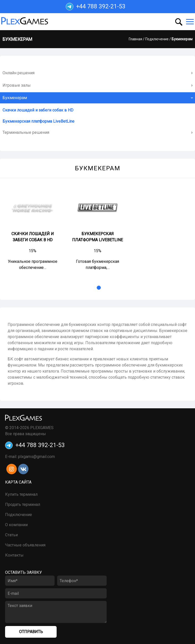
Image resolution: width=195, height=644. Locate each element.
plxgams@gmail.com (36, 457)
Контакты (14, 555)
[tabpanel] (32, 229)
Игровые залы (17, 85)
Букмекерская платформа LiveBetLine (38, 121)
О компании (16, 525)
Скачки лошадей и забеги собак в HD (38, 110)
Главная (135, 39)
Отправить (31, 632)
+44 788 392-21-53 (96, 7)
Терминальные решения (26, 132)
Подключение (157, 39)
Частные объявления (25, 545)
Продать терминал (23, 504)
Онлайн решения (19, 73)
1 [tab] (99, 288)
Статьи (11, 535)
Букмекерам (15, 98)
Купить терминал (21, 494)
